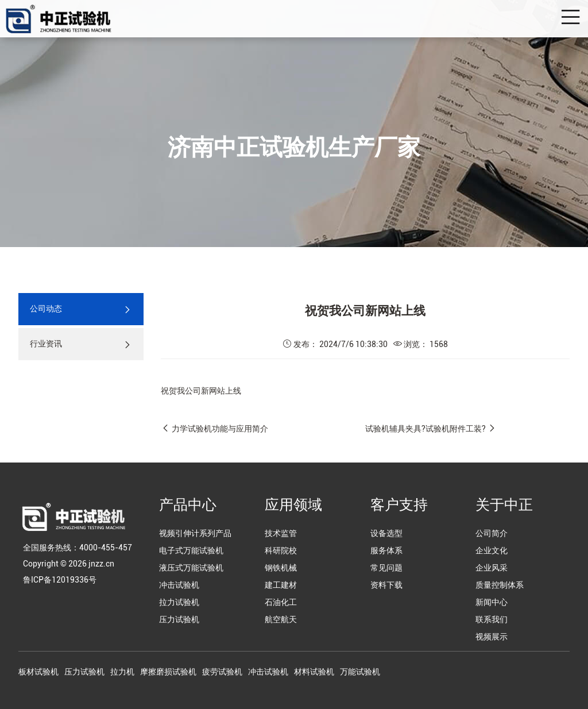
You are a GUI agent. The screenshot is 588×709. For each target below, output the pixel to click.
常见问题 (386, 568)
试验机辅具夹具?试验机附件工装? (425, 429)
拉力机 (122, 672)
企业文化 (492, 550)
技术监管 (281, 533)
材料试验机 (314, 672)
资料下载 (386, 585)
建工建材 (281, 585)
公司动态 (81, 309)
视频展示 (492, 637)
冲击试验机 (179, 585)
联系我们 (492, 619)
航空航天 (281, 619)
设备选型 (386, 533)
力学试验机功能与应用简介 (220, 429)
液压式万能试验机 (191, 568)
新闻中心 (492, 602)
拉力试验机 (179, 602)
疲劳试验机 (222, 672)
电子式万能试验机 (191, 550)
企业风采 (492, 568)
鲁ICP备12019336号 (60, 580)
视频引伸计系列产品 (195, 533)
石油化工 (281, 602)
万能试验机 (360, 672)
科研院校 (281, 550)
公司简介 (492, 533)
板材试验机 (38, 672)
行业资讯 (81, 344)
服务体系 (386, 550)
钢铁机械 (281, 568)
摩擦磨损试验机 (168, 672)
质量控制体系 (500, 585)
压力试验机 (179, 619)
